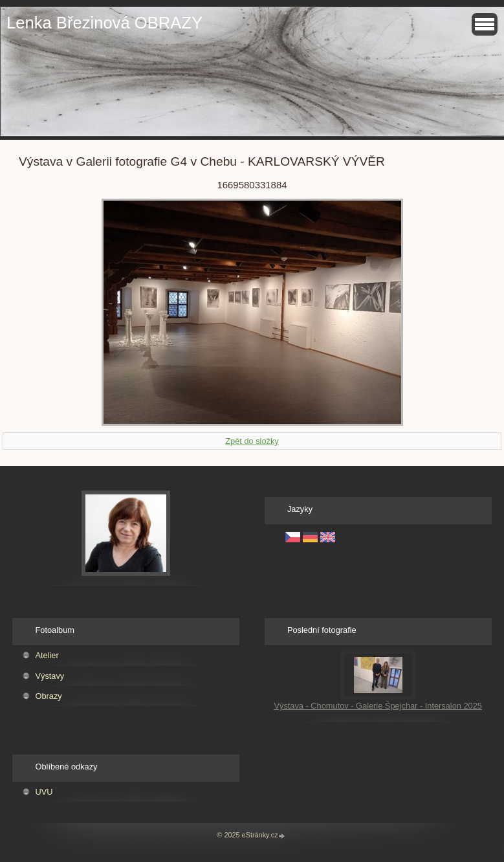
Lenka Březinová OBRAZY (104, 23)
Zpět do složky (252, 441)
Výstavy (49, 676)
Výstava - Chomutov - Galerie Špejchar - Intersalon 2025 (378, 706)
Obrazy (48, 696)
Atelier (47, 655)
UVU (44, 792)
